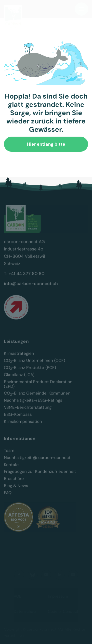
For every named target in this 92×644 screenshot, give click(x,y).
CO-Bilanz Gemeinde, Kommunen (37, 397)
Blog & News (16, 489)
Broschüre (14, 482)
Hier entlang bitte (46, 144)
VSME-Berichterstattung (28, 411)
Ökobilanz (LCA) (19, 378)
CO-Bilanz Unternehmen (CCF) (34, 364)
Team (9, 454)
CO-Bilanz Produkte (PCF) (30, 371)
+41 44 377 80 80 (26, 277)
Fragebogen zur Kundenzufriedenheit (40, 475)
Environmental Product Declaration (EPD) (39, 388)
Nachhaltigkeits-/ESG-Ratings (33, 404)
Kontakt (11, 468)
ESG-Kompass (18, 418)
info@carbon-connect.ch (31, 287)
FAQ (8, 496)
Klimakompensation (23, 425)
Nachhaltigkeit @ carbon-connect (37, 461)
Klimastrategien (19, 357)
